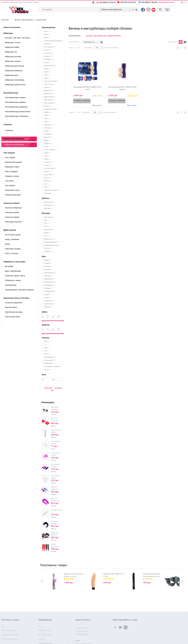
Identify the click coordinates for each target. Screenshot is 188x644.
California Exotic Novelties (54, 41)
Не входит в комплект (53, 367)
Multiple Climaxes (51, 109)
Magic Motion (50, 97)
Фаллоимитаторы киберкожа (16, 107)
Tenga (48, 165)
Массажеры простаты (13, 222)
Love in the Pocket (51, 81)
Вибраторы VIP (10, 52)
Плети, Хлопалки (11, 253)
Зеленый (48, 270)
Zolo (47, 187)
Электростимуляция (12, 195)
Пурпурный (49, 285)
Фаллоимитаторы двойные (15, 102)
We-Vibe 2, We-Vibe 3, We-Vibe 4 (17, 38)
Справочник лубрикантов (9, 639)
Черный (48, 307)
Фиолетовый (50, 304)
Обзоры (36, 2)
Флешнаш (49, 193)
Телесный (49, 301)
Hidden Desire (51, 66)
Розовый (49, 288)
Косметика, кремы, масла (15, 276)
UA (182, 2)
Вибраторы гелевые (12, 61)
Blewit (47, 35)
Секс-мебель (10, 185)
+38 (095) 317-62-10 (81, 628)
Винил (47, 233)
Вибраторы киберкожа (13, 71)
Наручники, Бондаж (12, 249)
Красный (48, 276)
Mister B (48, 106)
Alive (47, 31)
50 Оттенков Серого (12, 235)
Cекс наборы (10, 157)
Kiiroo (48, 69)
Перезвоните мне (166, 2)
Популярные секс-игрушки (10, 635)
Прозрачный (50, 282)
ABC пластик (50, 217)
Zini (47, 184)
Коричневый (50, 273)
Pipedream (49, 125)
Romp (47, 140)
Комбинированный (52, 242)
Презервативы (10, 285)
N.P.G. (47, 116)
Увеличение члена (12, 190)
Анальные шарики (12, 217)
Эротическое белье (12, 317)
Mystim (48, 112)
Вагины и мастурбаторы (24, 20)
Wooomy (48, 181)
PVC (47, 220)
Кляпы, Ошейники (12, 239)
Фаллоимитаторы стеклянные (16, 116)
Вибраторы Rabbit (12, 47)
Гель (47, 236)
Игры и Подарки (11, 171)
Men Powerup (50, 103)
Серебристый (50, 291)
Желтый (48, 267)
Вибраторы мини (11, 75)
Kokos (48, 72)
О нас (40, 626)
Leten (47, 78)
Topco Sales (50, 175)
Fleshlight (49, 59)
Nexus (47, 119)
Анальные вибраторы (13, 208)
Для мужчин (50, 205)
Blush (47, 38)
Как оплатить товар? (45, 635)
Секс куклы (9, 181)
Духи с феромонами (12, 271)
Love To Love (50, 84)
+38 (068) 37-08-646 (81, 634)
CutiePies (48, 44)
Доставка (15, 2)
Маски (7, 244)
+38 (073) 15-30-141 (81, 631)
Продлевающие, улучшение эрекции (19, 290)
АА (47, 351)
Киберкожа (50, 239)
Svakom (48, 162)
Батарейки (9, 266)
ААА (47, 354)
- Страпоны (9, 130)
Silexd (47, 153)
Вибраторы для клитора (14, 66)
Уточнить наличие (82, 101)
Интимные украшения (13, 303)
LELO (47, 75)
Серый (48, 295)
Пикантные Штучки (52, 190)
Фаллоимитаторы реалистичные (17, 112)
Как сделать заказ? (44, 630)
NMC (47, 122)
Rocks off (48, 137)
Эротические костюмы (13, 312)
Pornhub (49, 128)
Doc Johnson (50, 47)
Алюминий (49, 230)
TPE (47, 224)
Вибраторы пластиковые (14, 80)
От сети (48, 370)
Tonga (47, 172)
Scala (47, 147)
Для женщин (50, 202)
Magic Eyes (49, 91)
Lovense (48, 88)
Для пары (48, 208)
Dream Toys (50, 53)
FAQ (2, 626)
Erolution (49, 56)
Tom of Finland (50, 169)
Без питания (50, 360)
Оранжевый (49, 279)
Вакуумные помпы (12, 167)
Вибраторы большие (13, 57)
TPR (47, 227)
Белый (48, 260)
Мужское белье (11, 307)
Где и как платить (26, 2)
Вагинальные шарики (13, 162)
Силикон (49, 252)
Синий (48, 298)
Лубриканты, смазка (12, 280)
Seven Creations (51, 150)
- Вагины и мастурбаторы (14, 144)
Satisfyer (48, 144)
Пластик (48, 248)
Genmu (48, 63)
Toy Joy (48, 178)
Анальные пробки (11, 212)
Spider (48, 159)
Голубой (48, 263)
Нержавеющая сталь (52, 245)
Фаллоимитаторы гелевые (15, 98)
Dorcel (47, 50)
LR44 (47, 348)
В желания (98, 105)
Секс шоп (5, 20)
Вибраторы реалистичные (15, 85)
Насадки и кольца (12, 176)
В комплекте (50, 363)
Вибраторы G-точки (12, 43)
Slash (47, 156)
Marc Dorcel (49, 100)
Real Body (49, 134)
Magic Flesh (49, 94)
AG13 (47, 342)
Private (48, 131)
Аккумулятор (50, 357)
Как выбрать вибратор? (9, 630)
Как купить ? (6, 2)
